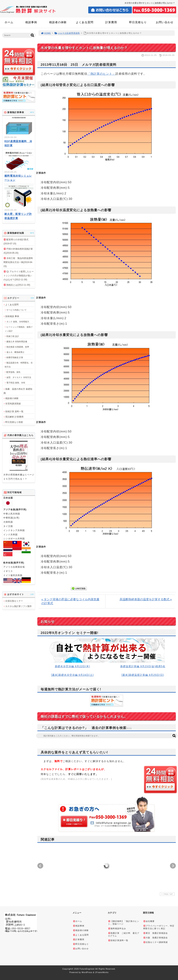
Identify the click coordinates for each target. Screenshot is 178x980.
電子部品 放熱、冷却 (16, 383)
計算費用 (111, 22)
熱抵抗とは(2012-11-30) (18, 285)
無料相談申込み (117, 928)
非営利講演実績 (13, 404)
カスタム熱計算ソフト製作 (18, 606)
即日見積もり (138, 22)
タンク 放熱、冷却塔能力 (18, 322)
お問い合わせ (165, 22)
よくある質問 (85, 22)
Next (173, 866)
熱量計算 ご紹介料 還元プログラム (124, 934)
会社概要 (149, 921)
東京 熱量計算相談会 (155, 933)
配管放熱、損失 (13, 372)
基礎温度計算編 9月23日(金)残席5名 (143, 666)
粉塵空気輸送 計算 (15, 357)
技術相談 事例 (12, 316)
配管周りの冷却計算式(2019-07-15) (16, 242)
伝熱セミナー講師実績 (155, 942)
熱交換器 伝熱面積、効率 (18, 347)
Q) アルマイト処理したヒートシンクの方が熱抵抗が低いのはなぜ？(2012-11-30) (19, 276)
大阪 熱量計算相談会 (155, 938)
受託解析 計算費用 (14, 417)
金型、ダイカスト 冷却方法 (19, 377)
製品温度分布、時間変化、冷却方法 (19, 365)
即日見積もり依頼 (14, 422)
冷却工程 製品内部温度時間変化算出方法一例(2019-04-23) (18, 262)
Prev (40, 866)
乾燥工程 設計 (13, 336)
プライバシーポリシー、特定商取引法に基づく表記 (159, 927)
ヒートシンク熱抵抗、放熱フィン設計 (19, 329)
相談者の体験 (58, 22)
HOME (46, 33)
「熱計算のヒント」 (101, 74)
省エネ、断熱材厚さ (15, 352)
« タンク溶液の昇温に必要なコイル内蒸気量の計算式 (70, 601)
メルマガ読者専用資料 (67, 33)
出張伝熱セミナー (14, 601)
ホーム (9, 22)
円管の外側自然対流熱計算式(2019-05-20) (18, 251)
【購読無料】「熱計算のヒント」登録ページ (124, 923)
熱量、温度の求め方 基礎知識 (18, 391)
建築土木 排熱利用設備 (17, 341)
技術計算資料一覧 (118, 940)
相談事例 (31, 22)
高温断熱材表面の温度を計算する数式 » (146, 599)
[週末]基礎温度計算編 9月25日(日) (143, 675)
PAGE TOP (167, 894)
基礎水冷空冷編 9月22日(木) (72, 666)
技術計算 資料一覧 (14, 411)
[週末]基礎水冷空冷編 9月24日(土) (72, 675)
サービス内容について (16, 310)
